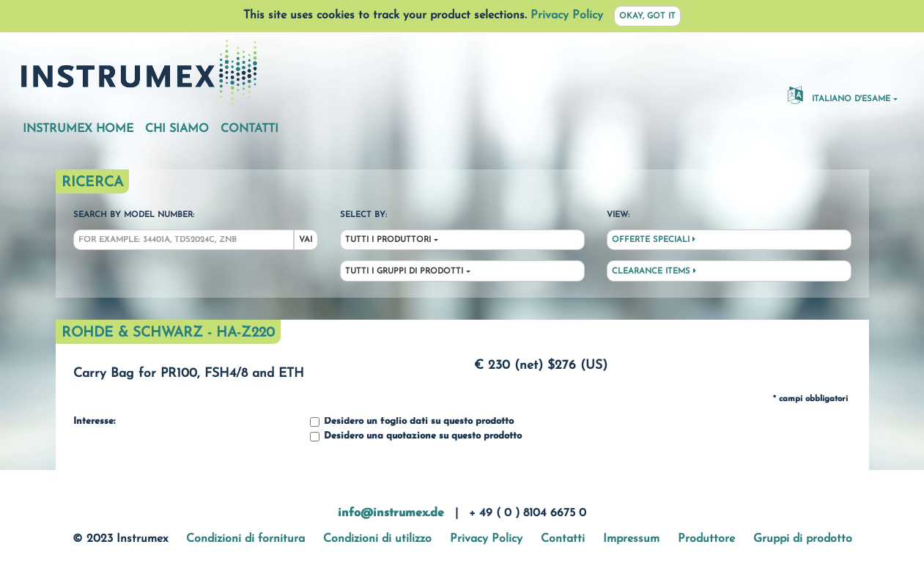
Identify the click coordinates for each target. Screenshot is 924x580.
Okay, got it (647, 16)
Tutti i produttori (388, 240)
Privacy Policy (567, 15)
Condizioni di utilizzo (377, 539)
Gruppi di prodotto (803, 539)
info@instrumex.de (391, 513)
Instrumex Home (78, 129)
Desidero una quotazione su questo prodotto (416, 437)
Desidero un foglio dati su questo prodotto (412, 422)
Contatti (250, 129)
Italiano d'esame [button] (839, 95)
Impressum (631, 539)
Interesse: (94, 422)
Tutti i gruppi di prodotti (404, 272)
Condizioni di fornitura (245, 539)
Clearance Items (654, 271)
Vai (306, 240)
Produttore (706, 539)
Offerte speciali (654, 240)
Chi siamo (177, 129)
